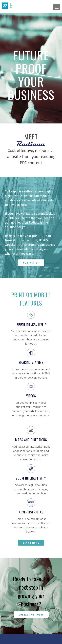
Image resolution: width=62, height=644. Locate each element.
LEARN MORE (31, 543)
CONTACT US (31, 262)
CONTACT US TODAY (31, 614)
